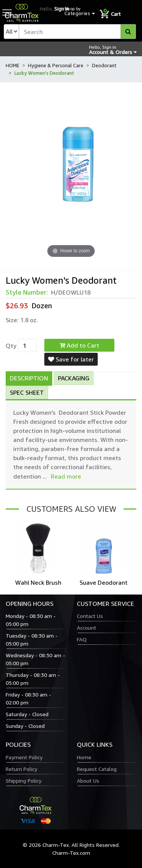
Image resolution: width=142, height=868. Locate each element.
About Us (88, 781)
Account (87, 628)
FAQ (82, 639)
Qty (11, 346)
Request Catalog (97, 769)
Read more (66, 476)
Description (29, 378)
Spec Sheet (27, 392)
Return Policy (21, 769)
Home (84, 757)
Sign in (62, 9)
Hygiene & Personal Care (56, 65)
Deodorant (104, 65)
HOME (12, 65)
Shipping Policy (23, 781)
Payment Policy (24, 757)
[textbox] (77, 32)
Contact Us (90, 616)
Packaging (74, 378)
